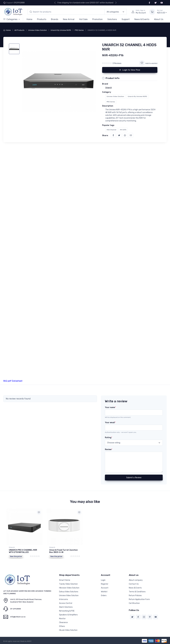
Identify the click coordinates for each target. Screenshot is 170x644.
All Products (19, 30)
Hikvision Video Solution (69, 588)
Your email (110, 423)
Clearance (63, 622)
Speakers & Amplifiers (68, 615)
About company (136, 580)
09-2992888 (16, 609)
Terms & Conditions (137, 592)
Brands (55, 19)
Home (29, 19)
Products (42, 19)
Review (109, 449)
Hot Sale (83, 19)
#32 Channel (111, 130)
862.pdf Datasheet (13, 381)
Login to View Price (130, 70)
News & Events (142, 19)
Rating (109, 438)
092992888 (19, 3)
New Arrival (69, 19)
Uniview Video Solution (38, 30)
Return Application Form (139, 599)
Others (62, 626)
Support (126, 19)
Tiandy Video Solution (68, 584)
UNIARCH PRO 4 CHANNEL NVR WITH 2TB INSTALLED (23, 551)
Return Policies (135, 596)
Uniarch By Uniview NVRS (61, 30)
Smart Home (65, 580)
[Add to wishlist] (142, 63)
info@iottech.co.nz (18, 617)
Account (105, 588)
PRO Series (79, 30)
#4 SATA (123, 130)
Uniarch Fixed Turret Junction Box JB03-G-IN (63, 551)
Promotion (97, 19)
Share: (105, 135)
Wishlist (104, 592)
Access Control (66, 603)
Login (103, 580)
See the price (16, 556)
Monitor (62, 619)
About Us (159, 19)
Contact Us (134, 584)
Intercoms (64, 599)
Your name (110, 407)
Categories (11, 19)
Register (105, 584)
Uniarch (12, 547)
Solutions (112, 19)
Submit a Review (134, 478)
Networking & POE (67, 611)
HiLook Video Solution (68, 630)
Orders (104, 596)
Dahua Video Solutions (69, 592)
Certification (134, 603)
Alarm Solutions (66, 607)
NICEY (29, 641)
